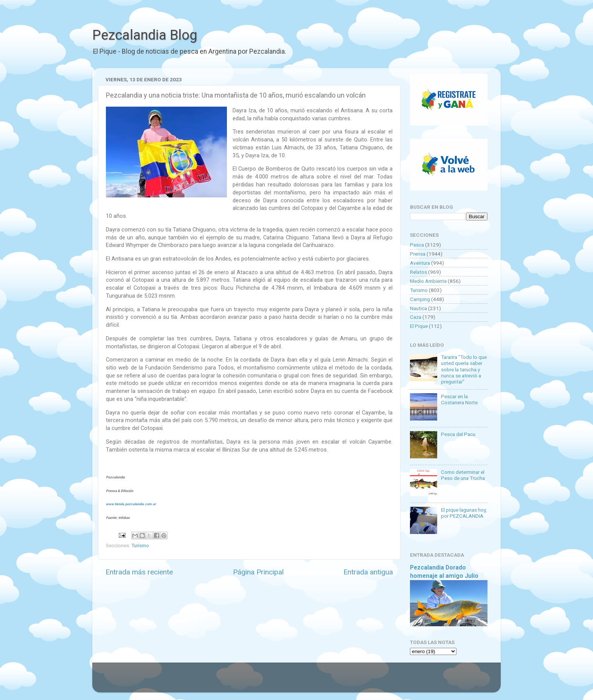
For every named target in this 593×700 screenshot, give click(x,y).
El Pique (419, 326)
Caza (416, 317)
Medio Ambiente (428, 281)
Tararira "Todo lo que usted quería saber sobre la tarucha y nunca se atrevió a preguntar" (464, 369)
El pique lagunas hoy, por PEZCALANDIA (464, 513)
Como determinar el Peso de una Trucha (463, 475)
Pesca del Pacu (458, 434)
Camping (420, 299)
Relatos (418, 272)
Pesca (417, 245)
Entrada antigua (368, 572)
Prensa (418, 254)
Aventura (420, 263)
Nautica (418, 308)
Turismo (140, 545)
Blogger (374, 681)
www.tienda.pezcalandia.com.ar (131, 504)
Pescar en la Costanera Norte (459, 399)
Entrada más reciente (139, 572)
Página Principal (258, 572)
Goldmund (310, 681)
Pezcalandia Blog (145, 35)
